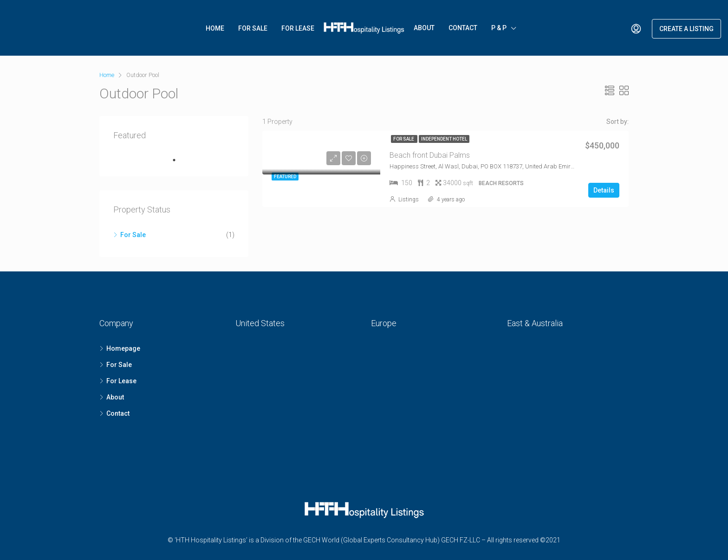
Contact (463, 28)
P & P (499, 28)
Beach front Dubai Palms (430, 155)
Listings (409, 200)
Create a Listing (686, 29)
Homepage (123, 348)
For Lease (298, 28)
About (424, 28)
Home (215, 28)
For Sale (253, 28)
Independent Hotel (444, 139)
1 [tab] (179, 160)
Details (604, 190)
